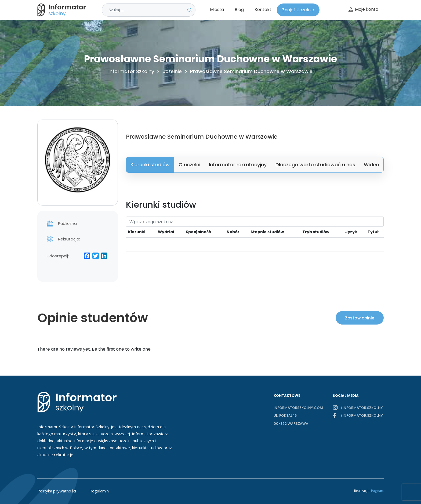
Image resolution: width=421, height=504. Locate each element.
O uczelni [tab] (189, 165)
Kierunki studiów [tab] (150, 165)
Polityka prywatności (57, 491)
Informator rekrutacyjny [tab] (238, 165)
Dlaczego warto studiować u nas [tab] (315, 165)
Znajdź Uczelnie (298, 10)
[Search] (255, 222)
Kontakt (263, 10)
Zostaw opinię (360, 318)
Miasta (217, 10)
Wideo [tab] (371, 165)
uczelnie (172, 71)
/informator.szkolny (362, 408)
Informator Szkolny (131, 71)
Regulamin (99, 491)
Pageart (377, 491)
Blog (239, 10)
